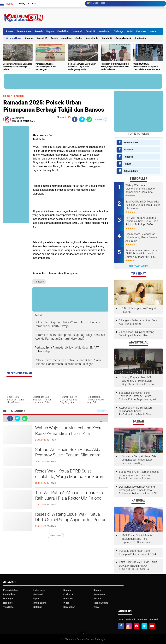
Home (9, 4)
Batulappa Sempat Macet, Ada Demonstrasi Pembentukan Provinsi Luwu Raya (139, 460)
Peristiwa (141, 31)
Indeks (10, 31)
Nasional (77, 31)
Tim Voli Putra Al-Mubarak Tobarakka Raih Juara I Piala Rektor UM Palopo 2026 (69, 498)
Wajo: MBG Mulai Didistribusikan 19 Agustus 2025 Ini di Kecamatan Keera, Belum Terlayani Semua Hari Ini (148, 67)
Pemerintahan (24, 31)
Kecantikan (69, 607)
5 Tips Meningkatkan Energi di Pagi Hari (139, 310)
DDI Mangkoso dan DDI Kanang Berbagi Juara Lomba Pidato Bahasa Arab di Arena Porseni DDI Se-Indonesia (138, 490)
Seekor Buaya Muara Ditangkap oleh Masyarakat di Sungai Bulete (18, 67)
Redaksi (154, 619)
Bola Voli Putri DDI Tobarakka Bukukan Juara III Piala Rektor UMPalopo (143, 205)
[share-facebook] (75, 119)
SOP (121, 619)
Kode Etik (130, 619)
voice (61, 117)
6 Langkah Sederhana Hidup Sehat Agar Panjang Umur (139, 322)
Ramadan (18, 96)
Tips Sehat (9, 607)
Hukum (153, 31)
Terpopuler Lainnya (138, 266)
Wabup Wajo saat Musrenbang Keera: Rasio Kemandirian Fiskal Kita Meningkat (69, 433)
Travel (97, 607)
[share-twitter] (82, 119)
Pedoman (142, 619)
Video (80, 38)
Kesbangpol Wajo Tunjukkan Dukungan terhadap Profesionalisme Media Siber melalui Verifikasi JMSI (135, 411)
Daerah (39, 31)
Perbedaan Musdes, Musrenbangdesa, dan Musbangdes (46, 67)
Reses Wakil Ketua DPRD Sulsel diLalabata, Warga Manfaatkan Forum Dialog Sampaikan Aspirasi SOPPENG (70, 477)
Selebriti (107, 38)
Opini (130, 31)
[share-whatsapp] (89, 119)
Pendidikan (63, 31)
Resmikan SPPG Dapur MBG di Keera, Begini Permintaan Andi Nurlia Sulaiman (115, 67)
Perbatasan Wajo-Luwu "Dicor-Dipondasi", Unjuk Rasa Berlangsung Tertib (82, 67)
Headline (67, 38)
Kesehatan (104, 31)
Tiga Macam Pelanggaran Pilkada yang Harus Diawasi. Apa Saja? (142, 237)
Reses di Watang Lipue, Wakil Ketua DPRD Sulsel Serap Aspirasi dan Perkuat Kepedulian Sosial (71, 520)
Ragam (50, 31)
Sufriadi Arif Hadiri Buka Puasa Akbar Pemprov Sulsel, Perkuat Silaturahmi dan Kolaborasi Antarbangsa (69, 455)
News (55, 38)
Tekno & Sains (131, 171)
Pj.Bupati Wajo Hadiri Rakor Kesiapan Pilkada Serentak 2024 (137, 552)
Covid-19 (90, 31)
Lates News (15, 38)
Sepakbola (93, 38)
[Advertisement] (104, 18)
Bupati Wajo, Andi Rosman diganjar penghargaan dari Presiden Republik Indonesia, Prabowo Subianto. (139, 475)
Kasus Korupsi (124, 38)
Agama (30, 38)
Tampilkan (102, 411)
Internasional (40, 603)
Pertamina (141, 38)
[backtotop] (83, 635)
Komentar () (101, 119)
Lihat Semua (56, 536)
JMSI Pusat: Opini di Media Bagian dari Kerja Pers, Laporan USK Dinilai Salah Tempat (137, 539)
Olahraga (119, 31)
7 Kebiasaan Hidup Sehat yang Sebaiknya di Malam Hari (137, 334)
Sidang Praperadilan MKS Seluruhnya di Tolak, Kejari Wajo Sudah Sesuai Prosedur (138, 381)
